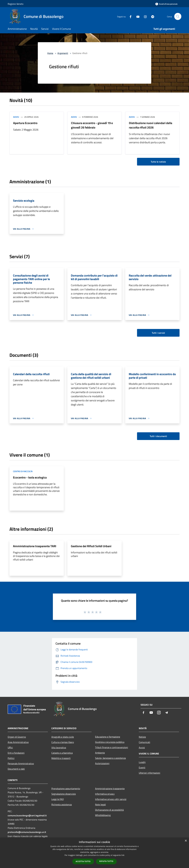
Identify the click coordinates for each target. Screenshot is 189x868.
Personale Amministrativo (21, 763)
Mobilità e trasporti (61, 758)
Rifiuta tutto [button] (106, 861)
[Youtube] (137, 16)
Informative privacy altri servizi (111, 799)
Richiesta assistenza (62, 804)
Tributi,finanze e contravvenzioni (112, 747)
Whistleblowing (103, 815)
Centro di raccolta (23, 471)
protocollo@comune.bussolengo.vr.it (27, 832)
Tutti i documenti (158, 436)
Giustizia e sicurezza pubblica (110, 742)
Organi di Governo (17, 737)
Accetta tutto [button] (83, 861)
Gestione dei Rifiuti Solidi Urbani (91, 546)
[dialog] (94, 853)
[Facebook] (129, 16)
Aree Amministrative (18, 742)
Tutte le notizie (158, 162)
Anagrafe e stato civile (63, 737)
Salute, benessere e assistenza (110, 758)
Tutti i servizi (158, 333)
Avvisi (16, 117)
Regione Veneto (16, 4)
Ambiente (100, 753)
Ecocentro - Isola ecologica (30, 477)
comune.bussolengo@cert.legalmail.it (27, 815)
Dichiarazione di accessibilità (109, 810)
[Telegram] (151, 16)
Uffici (10, 747)
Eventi (142, 767)
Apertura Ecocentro (25, 123)
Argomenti (63, 53)
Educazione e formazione (108, 737)
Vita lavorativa (59, 747)
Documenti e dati (16, 769)
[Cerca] (178, 16)
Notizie (142, 737)
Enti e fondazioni (16, 753)
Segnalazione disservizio (64, 794)
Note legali (100, 804)
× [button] (186, 841)
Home (50, 53)
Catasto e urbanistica (62, 753)
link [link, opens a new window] (123, 855)
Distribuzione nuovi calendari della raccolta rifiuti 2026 (151, 125)
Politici (11, 758)
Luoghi (142, 762)
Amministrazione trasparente (110, 788)
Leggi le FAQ (58, 799)
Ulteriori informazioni (150, 773)
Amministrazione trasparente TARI (35, 546)
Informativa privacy (105, 794)
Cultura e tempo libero (63, 742)
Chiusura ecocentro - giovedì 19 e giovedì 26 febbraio (92, 125)
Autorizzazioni (102, 763)
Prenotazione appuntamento (66, 788)
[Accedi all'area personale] (166, 4)
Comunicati (144, 742)
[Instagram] (144, 16)
